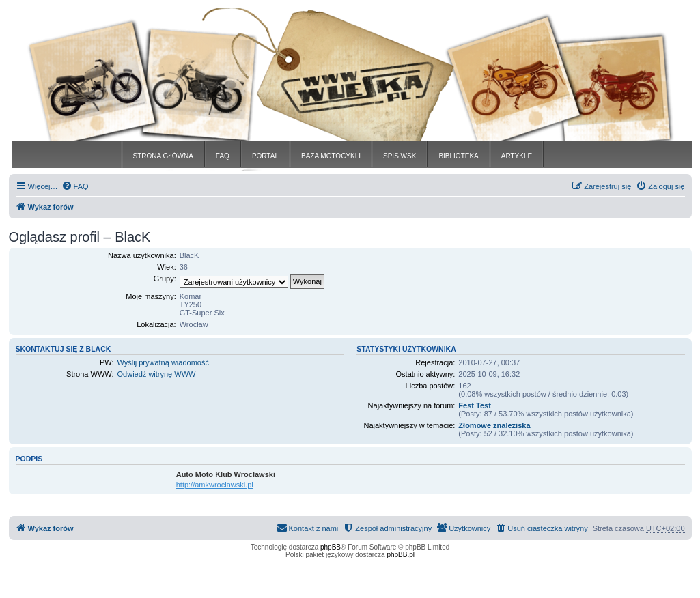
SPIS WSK (400, 156)
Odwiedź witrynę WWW (157, 374)
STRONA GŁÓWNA (163, 156)
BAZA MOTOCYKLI (331, 156)
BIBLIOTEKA (458, 156)
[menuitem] (75, 186)
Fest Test (474, 405)
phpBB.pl (401, 555)
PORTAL (265, 156)
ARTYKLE (517, 156)
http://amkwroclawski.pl (215, 485)
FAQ (223, 156)
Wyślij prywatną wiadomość (163, 362)
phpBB (331, 547)
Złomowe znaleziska (494, 425)
